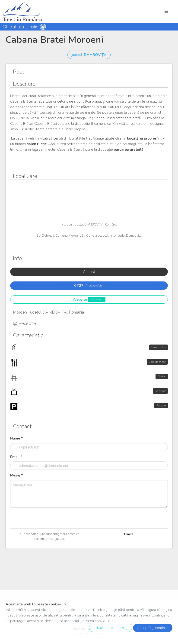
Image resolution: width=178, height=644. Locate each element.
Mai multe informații (110, 628)
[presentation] (45, 528)
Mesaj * (16, 475)
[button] (167, 11)
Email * (16, 457)
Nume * (16, 438)
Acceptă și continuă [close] (153, 628)
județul (89, 55)
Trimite (128, 534)
